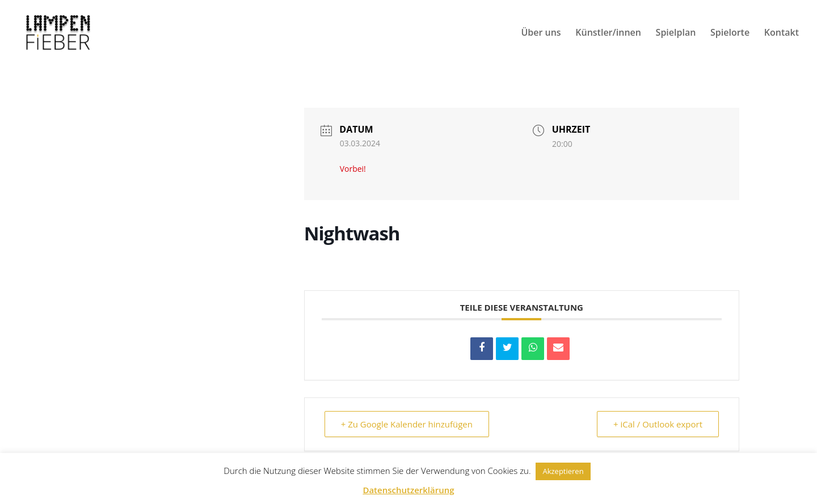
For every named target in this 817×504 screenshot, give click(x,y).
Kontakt (782, 33)
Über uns (541, 33)
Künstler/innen (608, 33)
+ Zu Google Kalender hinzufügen (407, 424)
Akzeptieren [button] (563, 471)
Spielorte (730, 33)
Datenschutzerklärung (408, 490)
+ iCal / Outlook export (658, 424)
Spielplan (676, 33)
